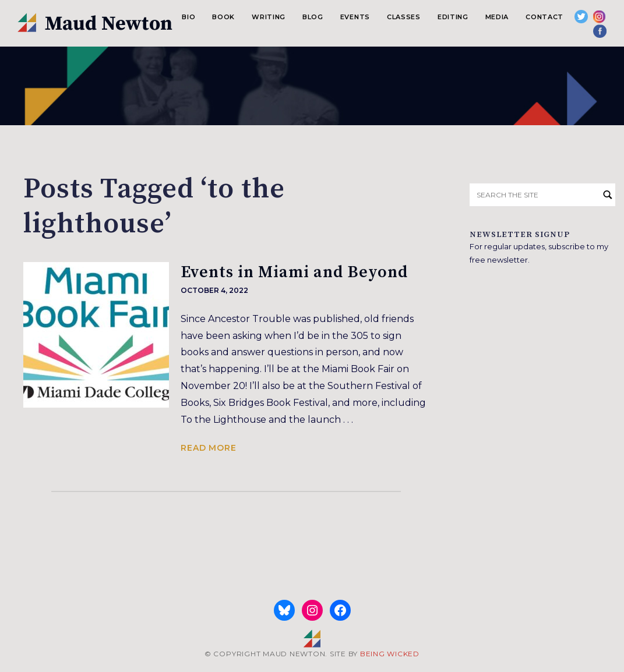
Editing (453, 17)
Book (223, 17)
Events (355, 17)
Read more (209, 448)
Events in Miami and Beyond (294, 272)
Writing (269, 17)
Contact (544, 17)
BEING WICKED (390, 654)
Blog (313, 17)
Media (497, 17)
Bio (188, 17)
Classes (404, 17)
